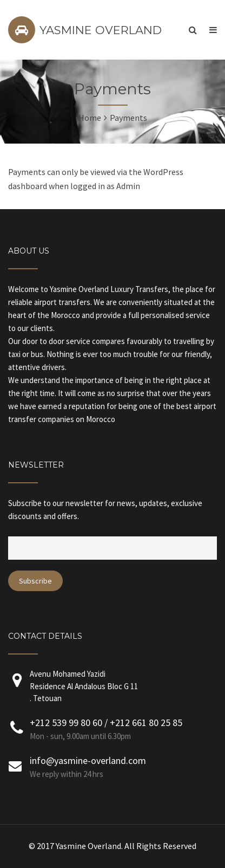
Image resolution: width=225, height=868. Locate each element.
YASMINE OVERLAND (101, 30)
